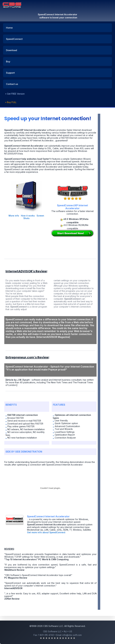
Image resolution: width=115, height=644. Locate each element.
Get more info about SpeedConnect (46, 532)
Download (12, 50)
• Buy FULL (11, 102)
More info (14, 216)
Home (9, 28)
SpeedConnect (14, 39)
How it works (28, 216)
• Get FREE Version (15, 94)
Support (10, 73)
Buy (8, 61)
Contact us (12, 84)
